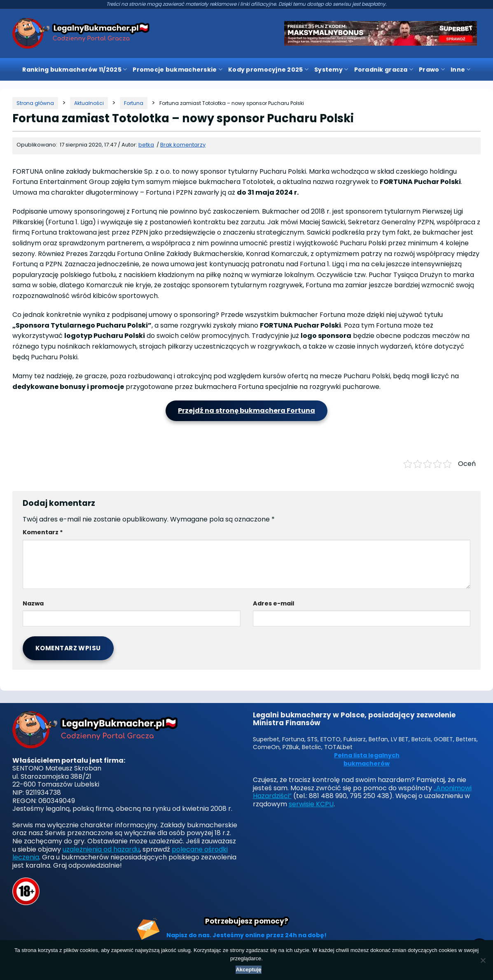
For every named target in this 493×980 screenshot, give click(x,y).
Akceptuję (248, 970)
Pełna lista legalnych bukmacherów (367, 760)
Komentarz (43, 532)
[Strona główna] (35, 103)
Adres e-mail (273, 603)
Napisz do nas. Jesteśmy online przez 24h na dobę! (246, 935)
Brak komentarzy (183, 145)
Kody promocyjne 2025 (268, 70)
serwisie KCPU (311, 804)
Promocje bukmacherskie (178, 70)
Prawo (432, 70)
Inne (461, 70)
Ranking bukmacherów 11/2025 (75, 70)
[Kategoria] (89, 103)
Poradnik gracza (384, 70)
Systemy (331, 70)
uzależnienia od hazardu (101, 849)
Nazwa (33, 603)
